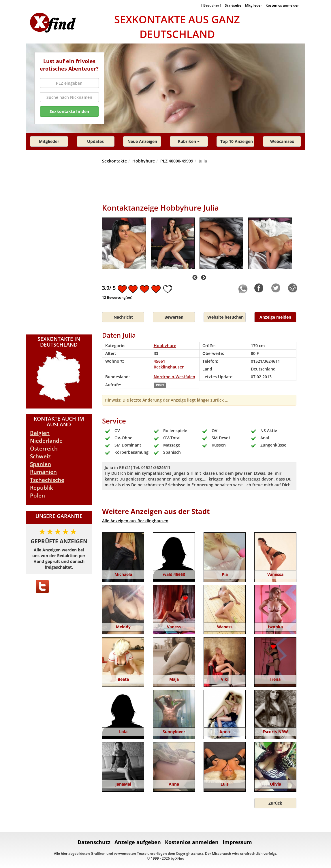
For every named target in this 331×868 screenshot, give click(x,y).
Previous (195, 278)
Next (204, 278)
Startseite (233, 5)
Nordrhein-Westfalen (174, 377)
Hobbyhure (144, 161)
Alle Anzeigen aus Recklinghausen (135, 521)
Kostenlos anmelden (283, 5)
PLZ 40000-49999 (177, 161)
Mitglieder (253, 5)
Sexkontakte (114, 161)
